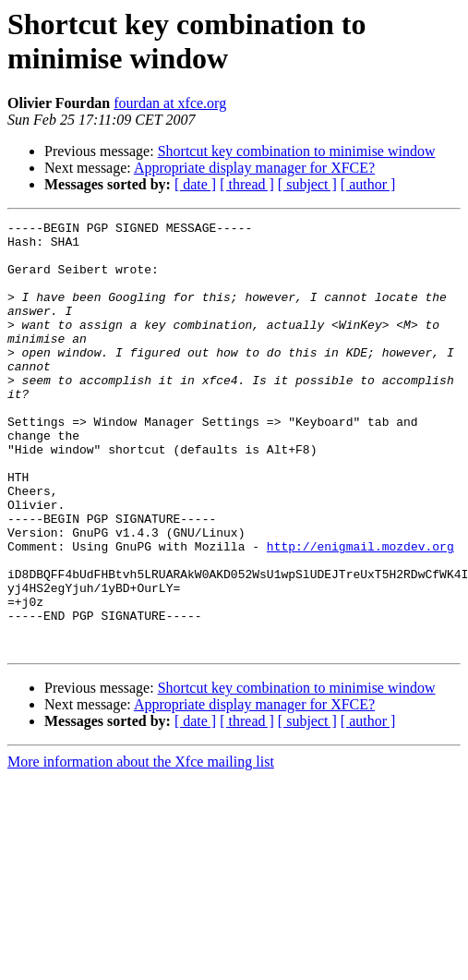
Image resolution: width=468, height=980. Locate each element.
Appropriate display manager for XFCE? (254, 168)
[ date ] (195, 184)
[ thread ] (247, 184)
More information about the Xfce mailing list (141, 847)
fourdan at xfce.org (170, 103)
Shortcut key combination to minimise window (297, 151)
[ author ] (368, 184)
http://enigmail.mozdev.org (360, 612)
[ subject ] (307, 184)
